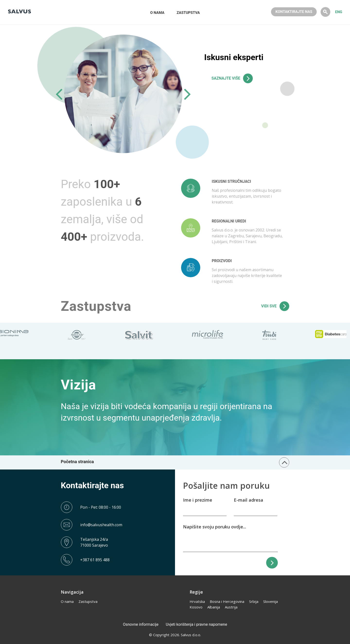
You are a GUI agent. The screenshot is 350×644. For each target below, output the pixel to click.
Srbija (254, 601)
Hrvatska (197, 601)
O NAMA (157, 13)
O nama (67, 601)
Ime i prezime (198, 500)
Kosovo (196, 607)
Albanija (214, 607)
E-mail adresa (249, 500)
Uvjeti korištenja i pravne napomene (196, 624)
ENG (339, 12)
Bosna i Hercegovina (227, 601)
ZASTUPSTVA (188, 13)
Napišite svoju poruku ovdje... (214, 527)
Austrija (231, 607)
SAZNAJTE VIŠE (226, 78)
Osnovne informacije (141, 624)
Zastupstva (88, 601)
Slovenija (271, 601)
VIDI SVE (269, 306)
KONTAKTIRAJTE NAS (294, 12)
